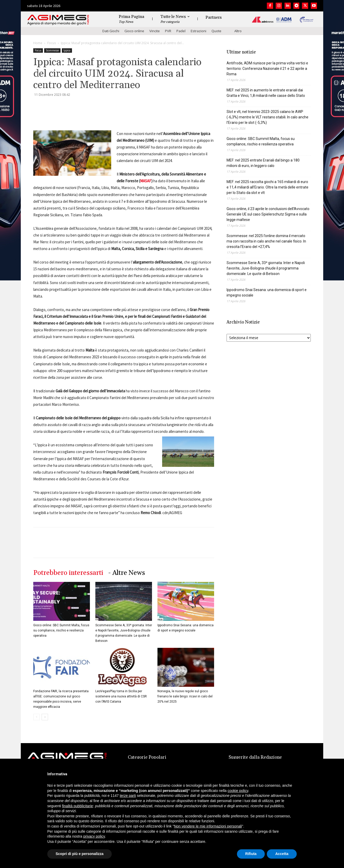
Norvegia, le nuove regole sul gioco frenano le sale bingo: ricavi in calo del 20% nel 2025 (185, 696)
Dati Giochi (111, 31)
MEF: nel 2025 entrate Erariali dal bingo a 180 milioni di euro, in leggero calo (263, 163)
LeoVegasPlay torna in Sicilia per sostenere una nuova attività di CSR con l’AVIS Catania (121, 696)
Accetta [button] (282, 854)
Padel (181, 31)
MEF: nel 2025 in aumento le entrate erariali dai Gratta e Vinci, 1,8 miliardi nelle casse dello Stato (266, 93)
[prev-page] (37, 717)
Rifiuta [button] (251, 854)
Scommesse (52, 50)
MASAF (146, 181)
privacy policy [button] (94, 836)
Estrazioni (199, 31)
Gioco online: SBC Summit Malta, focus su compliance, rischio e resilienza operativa (61, 630)
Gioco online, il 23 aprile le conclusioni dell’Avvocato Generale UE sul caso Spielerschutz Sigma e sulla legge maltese (268, 214)
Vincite (155, 31)
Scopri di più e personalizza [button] (80, 854)
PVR (168, 31)
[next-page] (45, 717)
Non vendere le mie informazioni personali (208, 826)
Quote (216, 31)
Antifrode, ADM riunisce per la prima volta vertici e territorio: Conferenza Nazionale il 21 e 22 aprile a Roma (267, 69)
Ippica (67, 50)
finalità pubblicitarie (78, 806)
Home (38, 43)
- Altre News (127, 573)
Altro (238, 31)
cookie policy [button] (238, 791)
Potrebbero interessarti (68, 573)
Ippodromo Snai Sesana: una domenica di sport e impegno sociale (267, 292)
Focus (52, 43)
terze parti (128, 796)
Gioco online (134, 31)
